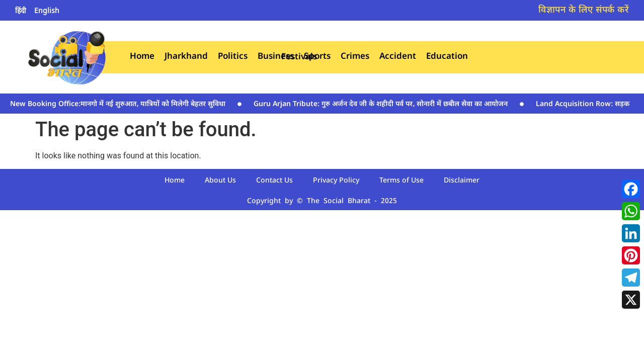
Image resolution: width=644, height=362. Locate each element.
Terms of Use (401, 181)
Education (447, 57)
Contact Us (274, 181)
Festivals (299, 58)
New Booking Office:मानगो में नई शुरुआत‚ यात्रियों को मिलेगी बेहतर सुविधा (118, 104)
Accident (398, 57)
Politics (233, 57)
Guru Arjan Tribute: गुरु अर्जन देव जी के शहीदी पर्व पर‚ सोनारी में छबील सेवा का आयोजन (381, 104)
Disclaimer (462, 181)
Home (142, 57)
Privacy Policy (336, 181)
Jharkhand (186, 57)
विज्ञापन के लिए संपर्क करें (584, 10)
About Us (220, 181)
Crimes (355, 57)
